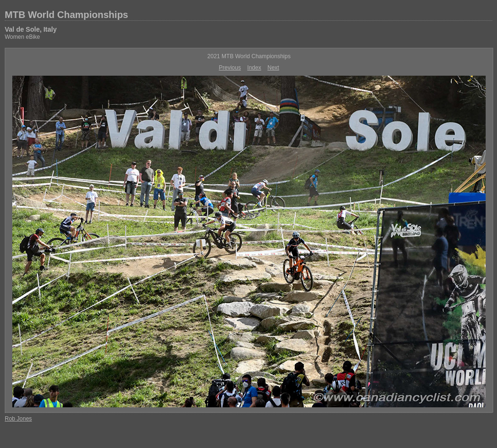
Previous (230, 68)
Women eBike (22, 37)
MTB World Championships (67, 15)
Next (273, 68)
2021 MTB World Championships (249, 56)
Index (254, 68)
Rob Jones (18, 419)
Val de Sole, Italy (31, 29)
